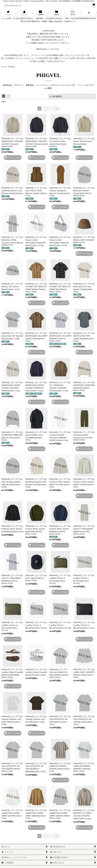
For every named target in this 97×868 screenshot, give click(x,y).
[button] (89, 13)
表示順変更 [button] (56, 96)
